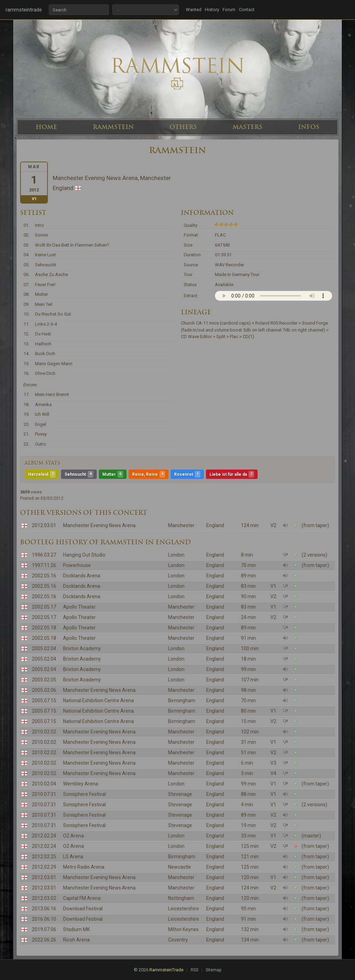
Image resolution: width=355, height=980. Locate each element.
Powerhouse (77, 565)
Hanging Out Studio (84, 555)
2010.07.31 (44, 794)
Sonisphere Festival (84, 794)
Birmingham (182, 700)
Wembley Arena (81, 784)
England (215, 525)
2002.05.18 (44, 628)
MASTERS (248, 127)
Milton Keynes (183, 929)
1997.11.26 (44, 565)
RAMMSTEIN (113, 127)
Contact (247, 10)
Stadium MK (76, 929)
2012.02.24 (44, 836)
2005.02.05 (44, 680)
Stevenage (180, 794)
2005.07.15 (44, 700)
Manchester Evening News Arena (99, 525)
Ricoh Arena (76, 940)
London (176, 555)
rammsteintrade (24, 10)
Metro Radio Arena (84, 867)
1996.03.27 (44, 555)
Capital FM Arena (82, 898)
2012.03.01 (44, 525)
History (212, 10)
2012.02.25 (44, 857)
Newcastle (180, 867)
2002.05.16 (44, 576)
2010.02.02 (44, 732)
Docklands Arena (82, 576)
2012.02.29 (44, 867)
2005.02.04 (44, 648)
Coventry (178, 940)
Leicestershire (184, 909)
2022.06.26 (44, 940)
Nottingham (181, 898)
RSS (194, 970)
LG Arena (73, 857)
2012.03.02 (44, 898)
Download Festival (83, 909)
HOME (46, 127)
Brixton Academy (82, 648)
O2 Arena (73, 836)
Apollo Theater (79, 607)
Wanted (194, 10)
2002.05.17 (44, 607)
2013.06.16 (44, 909)
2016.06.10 (44, 919)
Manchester (181, 525)
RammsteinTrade (166, 970)
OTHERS (183, 127)
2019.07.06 (44, 929)
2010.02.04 (44, 784)
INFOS (309, 127)
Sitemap (213, 970)
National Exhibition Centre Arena (98, 700)
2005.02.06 (44, 690)
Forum (229, 10)
